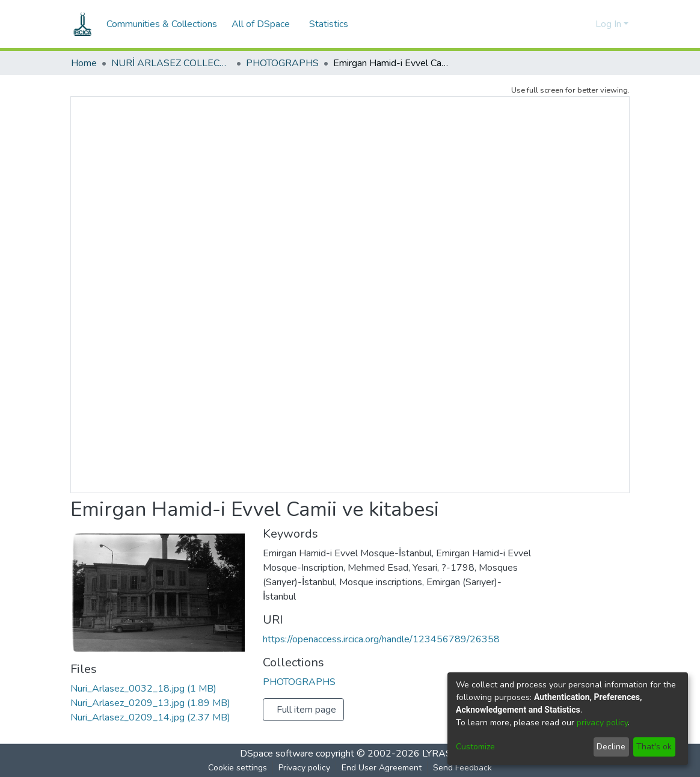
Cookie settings (238, 768)
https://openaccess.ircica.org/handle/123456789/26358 (381, 639)
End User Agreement (382, 768)
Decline (611, 747)
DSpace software (277, 754)
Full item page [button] (306, 710)
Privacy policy (304, 768)
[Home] (82, 24)
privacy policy (602, 723)
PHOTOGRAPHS (282, 63)
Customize (475, 747)
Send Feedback (462, 768)
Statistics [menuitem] (331, 24)
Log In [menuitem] (608, 24)
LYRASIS (441, 754)
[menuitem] (264, 24)
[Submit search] (567, 24)
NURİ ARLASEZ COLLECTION (171, 63)
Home (84, 63)
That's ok (654, 747)
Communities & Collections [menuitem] (162, 24)
